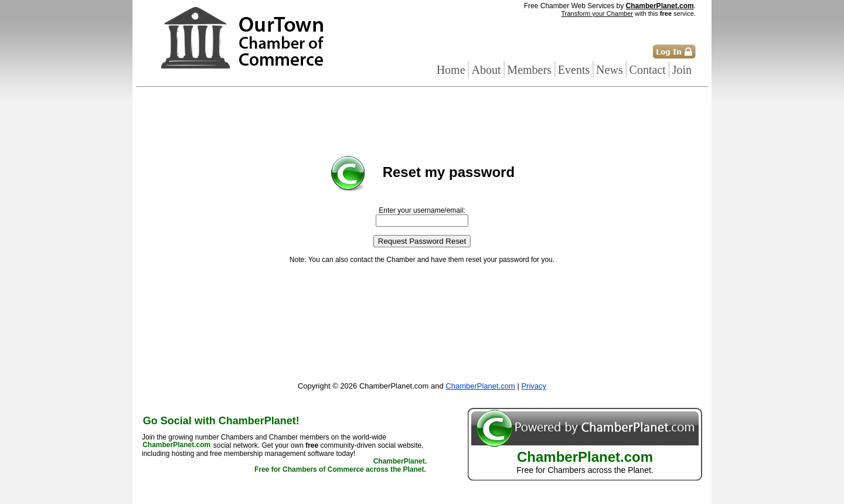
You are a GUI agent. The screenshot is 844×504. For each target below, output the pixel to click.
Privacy (534, 386)
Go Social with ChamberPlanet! (221, 421)
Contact (648, 70)
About (486, 70)
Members (529, 70)
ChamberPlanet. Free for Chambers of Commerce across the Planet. (341, 466)
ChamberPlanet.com (660, 6)
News (610, 70)
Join (682, 70)
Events (574, 70)
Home (451, 70)
